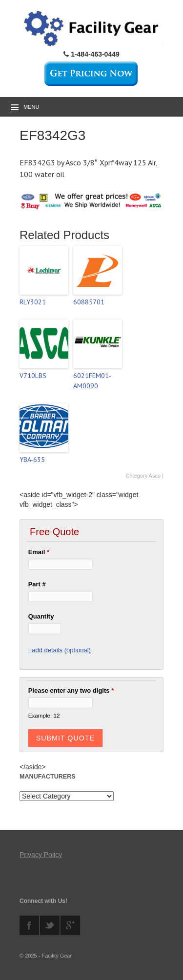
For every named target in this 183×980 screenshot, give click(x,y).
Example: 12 (44, 715)
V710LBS (33, 376)
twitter (50, 925)
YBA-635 (32, 460)
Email (39, 552)
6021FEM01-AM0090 (92, 381)
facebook (29, 925)
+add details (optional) (60, 650)
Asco (155, 476)
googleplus (70, 925)
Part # (37, 584)
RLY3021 (33, 302)
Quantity (41, 616)
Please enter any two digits (71, 690)
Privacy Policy (41, 855)
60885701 (89, 302)
